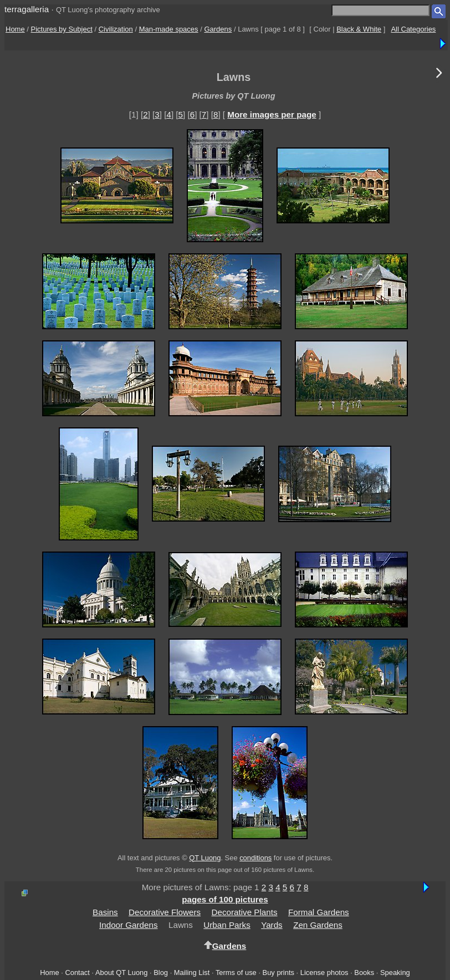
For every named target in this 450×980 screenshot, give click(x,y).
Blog (161, 973)
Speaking (395, 973)
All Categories (413, 29)
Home (15, 29)
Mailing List (192, 973)
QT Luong (205, 858)
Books (364, 973)
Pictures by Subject (62, 29)
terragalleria (27, 9)
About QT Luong (121, 973)
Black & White (359, 29)
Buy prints (278, 973)
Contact (77, 973)
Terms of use (236, 973)
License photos (324, 973)
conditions (255, 858)
